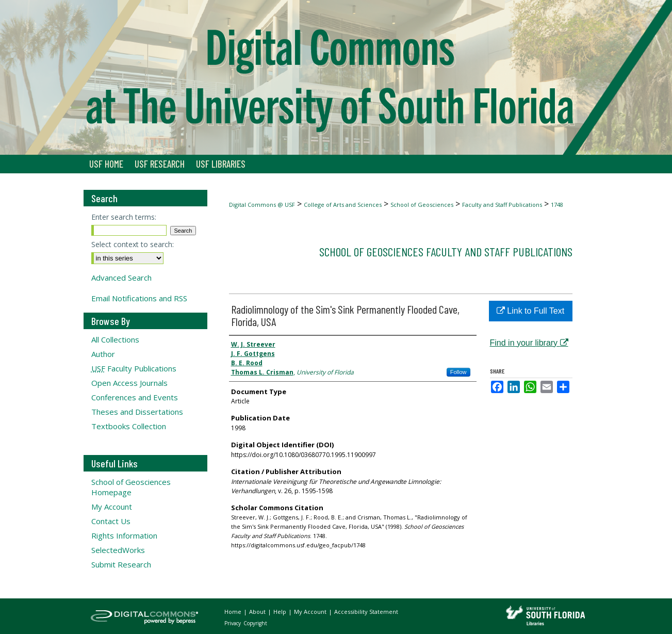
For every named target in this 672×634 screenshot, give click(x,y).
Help (281, 612)
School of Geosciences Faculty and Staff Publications (446, 251)
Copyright (255, 623)
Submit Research (121, 564)
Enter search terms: (124, 217)
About (258, 612)
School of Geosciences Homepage (131, 487)
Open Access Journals (129, 383)
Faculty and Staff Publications (502, 205)
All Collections (115, 339)
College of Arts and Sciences (343, 205)
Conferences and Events (135, 397)
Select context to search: (133, 244)
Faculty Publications (134, 368)
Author (103, 354)
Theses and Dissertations (137, 412)
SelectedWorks (118, 550)
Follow (458, 372)
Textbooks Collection (129, 426)
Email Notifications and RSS (139, 298)
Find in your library (529, 343)
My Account (112, 507)
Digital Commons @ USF (262, 205)
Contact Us (111, 521)
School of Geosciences (422, 205)
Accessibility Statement (366, 612)
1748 (557, 205)
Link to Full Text (530, 311)
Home (234, 612)
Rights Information (124, 535)
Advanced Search (121, 278)
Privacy (233, 623)
